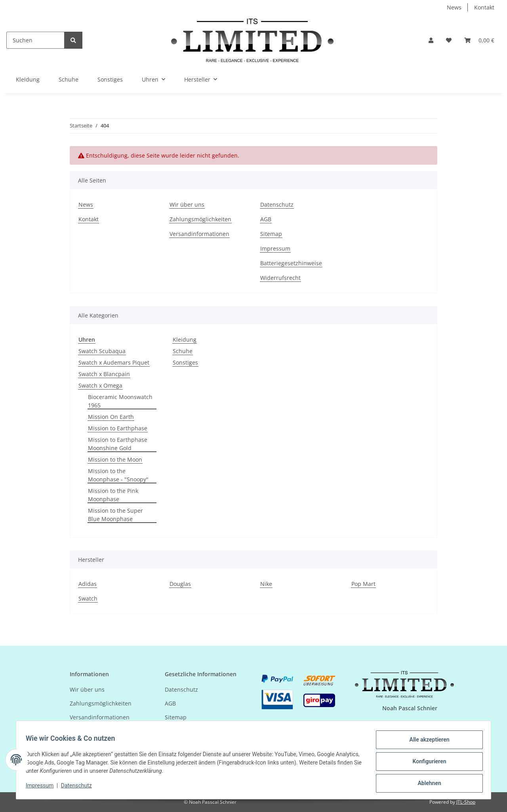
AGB (266, 219)
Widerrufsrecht (280, 278)
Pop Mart (363, 584)
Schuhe (183, 351)
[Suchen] (35, 40)
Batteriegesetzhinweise (291, 263)
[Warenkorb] (479, 40)
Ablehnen (426, 784)
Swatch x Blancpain (104, 374)
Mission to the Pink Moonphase (113, 495)
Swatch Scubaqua (102, 351)
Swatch (88, 598)
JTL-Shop (466, 802)
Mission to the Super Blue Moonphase (115, 515)
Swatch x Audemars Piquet (114, 362)
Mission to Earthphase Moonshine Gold (118, 444)
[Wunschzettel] (449, 40)
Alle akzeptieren (426, 743)
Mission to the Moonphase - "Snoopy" (118, 475)
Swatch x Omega (100, 385)
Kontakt (484, 7)
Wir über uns (187, 204)
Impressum (275, 248)
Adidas (88, 584)
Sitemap (271, 234)
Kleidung (185, 339)
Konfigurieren (426, 763)
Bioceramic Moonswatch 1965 (120, 401)
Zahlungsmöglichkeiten (200, 219)
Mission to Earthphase (118, 428)
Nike (266, 584)
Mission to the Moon (115, 459)
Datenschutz (277, 204)
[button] (431, 40)
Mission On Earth (111, 417)
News (454, 7)
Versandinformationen (199, 234)
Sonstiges (185, 362)
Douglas (180, 584)
